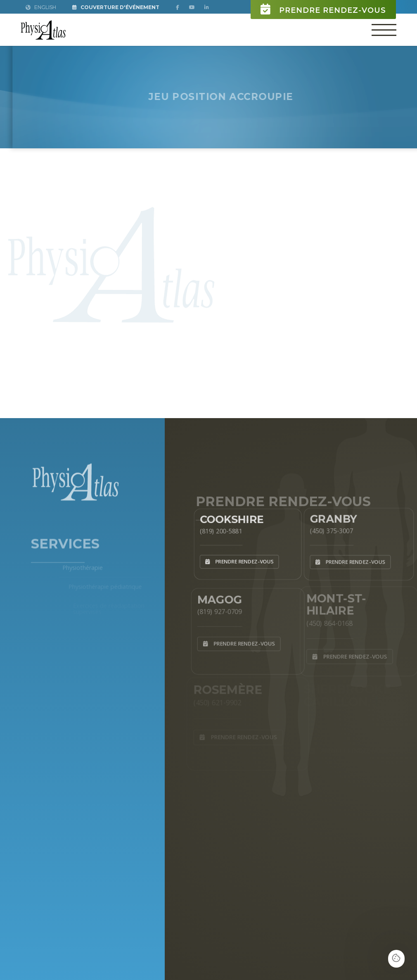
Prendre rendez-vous (323, 9)
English (41, 7)
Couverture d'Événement (116, 7)
